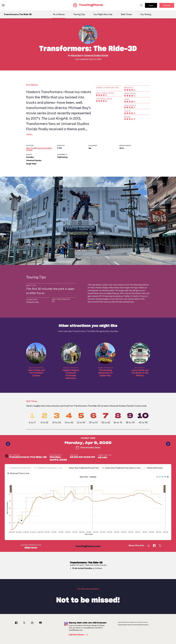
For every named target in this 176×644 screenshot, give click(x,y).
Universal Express (34, 160)
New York (30, 148)
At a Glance (59, 14)
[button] (157, 477)
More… (30, 134)
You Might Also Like (103, 14)
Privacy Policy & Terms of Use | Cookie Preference (133, 625)
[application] (88, 506)
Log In (151, 5)
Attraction (76, 55)
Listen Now (79, 635)
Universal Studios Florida (96, 55)
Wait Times (126, 14)
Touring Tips (79, 14)
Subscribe (167, 5)
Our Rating (146, 14)
